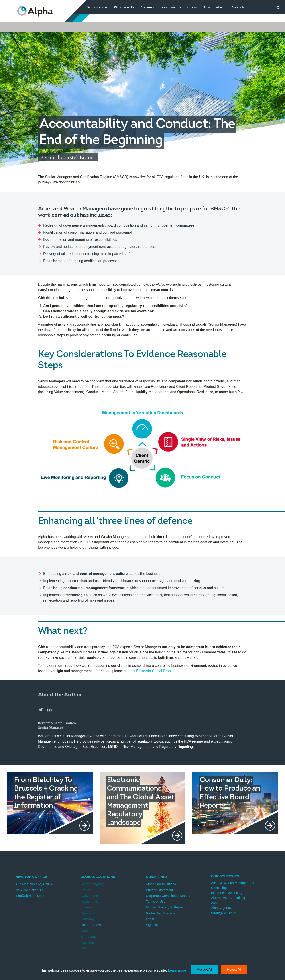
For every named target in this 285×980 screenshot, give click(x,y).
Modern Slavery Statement (166, 907)
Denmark (88, 913)
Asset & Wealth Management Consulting (233, 885)
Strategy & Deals (224, 913)
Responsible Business (179, 8)
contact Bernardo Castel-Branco (149, 671)
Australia (87, 942)
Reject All (234, 969)
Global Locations (98, 877)
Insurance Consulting (227, 893)
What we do (124, 8)
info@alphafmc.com (30, 896)
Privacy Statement (159, 890)
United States (91, 925)
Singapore (88, 937)
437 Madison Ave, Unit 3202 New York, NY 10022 (36, 887)
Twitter (41, 709)
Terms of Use (156, 901)
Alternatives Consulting (228, 898)
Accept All (205, 969)
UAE (84, 948)
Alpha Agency (221, 908)
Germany (88, 919)
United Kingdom (93, 884)
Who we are (97, 8)
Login (150, 919)
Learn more (177, 970)
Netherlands (90, 901)
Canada (87, 931)
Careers (148, 8)
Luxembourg (90, 907)
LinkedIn (49, 709)
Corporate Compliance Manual (168, 896)
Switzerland (90, 896)
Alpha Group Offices (161, 884)
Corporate (213, 8)
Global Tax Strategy (160, 913)
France (86, 890)
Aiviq (215, 903)
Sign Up (152, 925)
